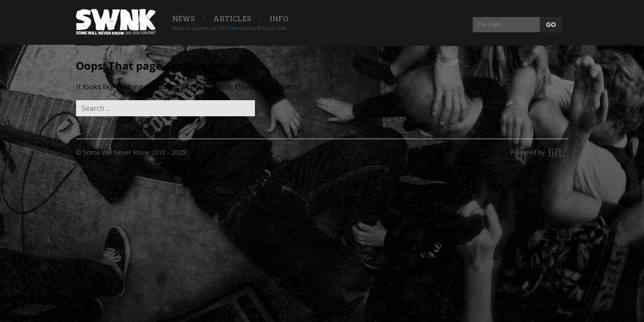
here (234, 28)
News (184, 18)
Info (279, 18)
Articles (232, 18)
